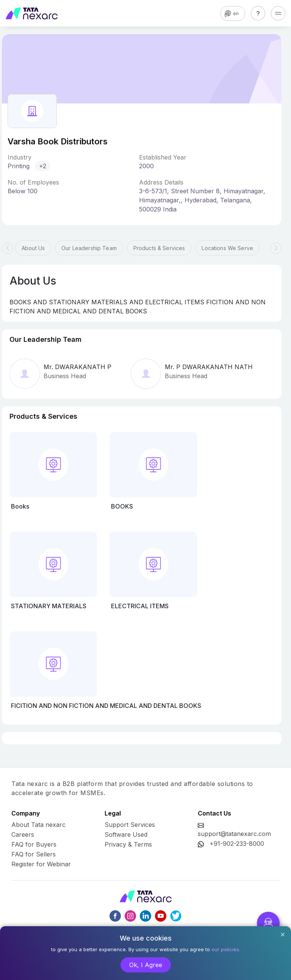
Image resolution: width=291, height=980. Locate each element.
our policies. (226, 949)
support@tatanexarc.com (234, 834)
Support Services (130, 825)
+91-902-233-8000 (237, 844)
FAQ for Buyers (34, 844)
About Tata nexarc (38, 825)
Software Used (126, 834)
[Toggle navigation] (278, 13)
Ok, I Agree (146, 965)
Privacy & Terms (128, 844)
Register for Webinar (41, 864)
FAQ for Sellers (34, 854)
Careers (23, 834)
